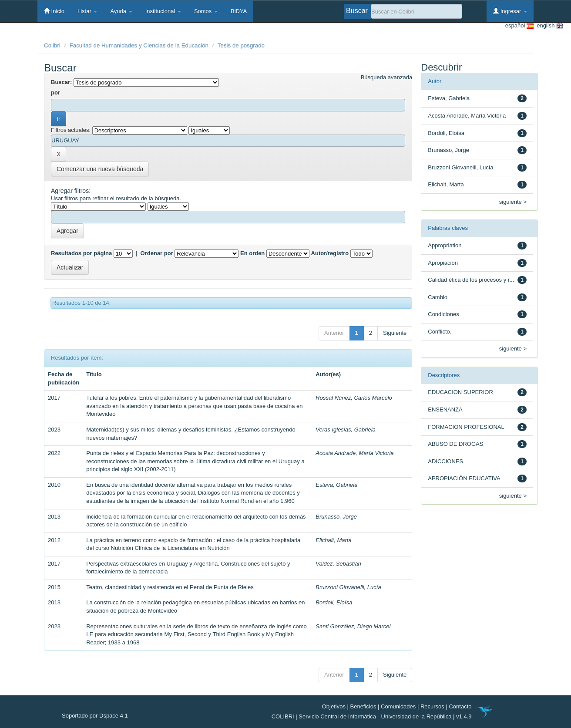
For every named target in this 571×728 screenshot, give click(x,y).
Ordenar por (157, 253)
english (548, 26)
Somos (206, 11)
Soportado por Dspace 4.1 (95, 716)
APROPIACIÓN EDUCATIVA (464, 478)
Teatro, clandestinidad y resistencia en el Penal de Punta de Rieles (170, 587)
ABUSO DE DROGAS (455, 444)
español (519, 26)
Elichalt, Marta (333, 540)
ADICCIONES (445, 461)
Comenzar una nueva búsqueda (100, 169)
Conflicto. (440, 332)
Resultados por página (81, 253)
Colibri (52, 45)
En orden (252, 253)
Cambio (438, 297)
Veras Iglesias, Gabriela (346, 430)
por (55, 93)
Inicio (54, 11)
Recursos (432, 706)
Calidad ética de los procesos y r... (471, 280)
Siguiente (395, 333)
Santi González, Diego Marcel (353, 626)
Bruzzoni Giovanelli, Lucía (348, 587)
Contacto (460, 706)
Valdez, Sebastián (338, 564)
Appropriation (445, 245)
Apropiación (443, 263)
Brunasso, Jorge (336, 517)
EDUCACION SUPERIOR (460, 392)
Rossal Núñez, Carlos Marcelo (354, 398)
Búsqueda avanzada (387, 77)
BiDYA (239, 11)
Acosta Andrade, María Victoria (354, 453)
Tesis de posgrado (241, 45)
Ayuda (121, 11)
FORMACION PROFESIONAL (466, 427)
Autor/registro (330, 253)
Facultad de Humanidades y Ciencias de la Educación (139, 45)
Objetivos (334, 706)
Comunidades (398, 706)
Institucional (163, 11)
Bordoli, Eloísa (334, 602)
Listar (87, 11)
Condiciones (443, 314)
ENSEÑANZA (445, 409)
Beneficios (363, 706)
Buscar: (61, 82)
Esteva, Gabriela (336, 485)
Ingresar (510, 11)
